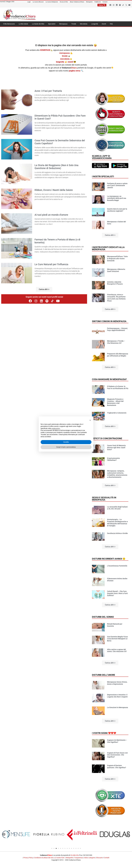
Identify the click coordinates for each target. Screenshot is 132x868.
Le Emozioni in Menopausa (118, 707)
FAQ (111, 24)
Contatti (107, 858)
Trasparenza (78, 858)
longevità (60, 62)
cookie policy (56, 428)
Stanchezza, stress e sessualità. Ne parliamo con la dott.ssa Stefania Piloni (116, 298)
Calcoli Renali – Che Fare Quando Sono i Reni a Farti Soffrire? (117, 593)
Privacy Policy (28, 858)
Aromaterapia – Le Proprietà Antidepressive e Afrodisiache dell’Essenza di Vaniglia (117, 522)
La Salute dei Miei (38, 24)
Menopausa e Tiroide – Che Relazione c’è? (116, 342)
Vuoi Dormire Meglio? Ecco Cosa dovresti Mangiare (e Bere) (117, 639)
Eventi (104, 24)
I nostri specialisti (103, 176)
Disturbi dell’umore (103, 675)
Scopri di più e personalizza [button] (66, 447)
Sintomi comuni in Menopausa (109, 321)
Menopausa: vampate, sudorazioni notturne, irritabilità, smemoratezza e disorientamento (117, 474)
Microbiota (84, 24)
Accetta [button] (66, 442)
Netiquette (69, 858)
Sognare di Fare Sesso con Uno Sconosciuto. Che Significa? (117, 755)
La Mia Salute (23, 24)
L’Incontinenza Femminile (117, 566)
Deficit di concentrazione (107, 438)
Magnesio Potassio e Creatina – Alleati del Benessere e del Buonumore (115, 402)
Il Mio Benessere (9, 24)
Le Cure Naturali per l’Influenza (51, 264)
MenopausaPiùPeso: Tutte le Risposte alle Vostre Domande (117, 259)
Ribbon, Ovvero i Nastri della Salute (54, 190)
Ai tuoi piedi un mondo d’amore (51, 215)
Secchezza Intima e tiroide (117, 533)
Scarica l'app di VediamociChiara (102, 157)
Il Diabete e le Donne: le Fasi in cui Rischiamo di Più (118, 387)
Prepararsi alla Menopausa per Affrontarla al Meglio (118, 355)
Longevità (95, 24)
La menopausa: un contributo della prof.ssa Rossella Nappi (117, 198)
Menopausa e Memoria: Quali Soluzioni (116, 270)
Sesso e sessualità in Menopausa (104, 499)
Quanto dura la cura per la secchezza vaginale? (117, 210)
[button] (44, 289)
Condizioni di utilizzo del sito (44, 858)
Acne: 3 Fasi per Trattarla (48, 91)
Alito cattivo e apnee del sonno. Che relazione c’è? (117, 650)
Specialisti (52, 24)
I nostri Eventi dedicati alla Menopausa (108, 248)
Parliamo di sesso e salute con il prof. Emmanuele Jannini (117, 186)
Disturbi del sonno (103, 617)
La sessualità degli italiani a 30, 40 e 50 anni (117, 508)
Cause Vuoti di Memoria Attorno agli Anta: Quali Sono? (116, 448)
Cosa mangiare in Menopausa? (109, 379)
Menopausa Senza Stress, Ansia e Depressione (117, 683)
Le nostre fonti (59, 858)
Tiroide (74, 24)
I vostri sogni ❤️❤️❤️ (104, 733)
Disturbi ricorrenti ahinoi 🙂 (109, 559)
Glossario (99, 858)
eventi (70, 62)
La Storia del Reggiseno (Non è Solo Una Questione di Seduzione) (56, 167)
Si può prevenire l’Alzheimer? (113, 459)
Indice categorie (89, 858)
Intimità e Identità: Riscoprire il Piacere (115, 283)
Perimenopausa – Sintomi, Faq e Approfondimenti (117, 329)
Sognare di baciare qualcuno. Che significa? (117, 767)
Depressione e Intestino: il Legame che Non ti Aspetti (117, 696)
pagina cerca (75, 71)
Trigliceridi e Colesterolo (117, 413)
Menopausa (63, 24)
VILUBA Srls (75, 855)
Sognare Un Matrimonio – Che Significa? (117, 741)
